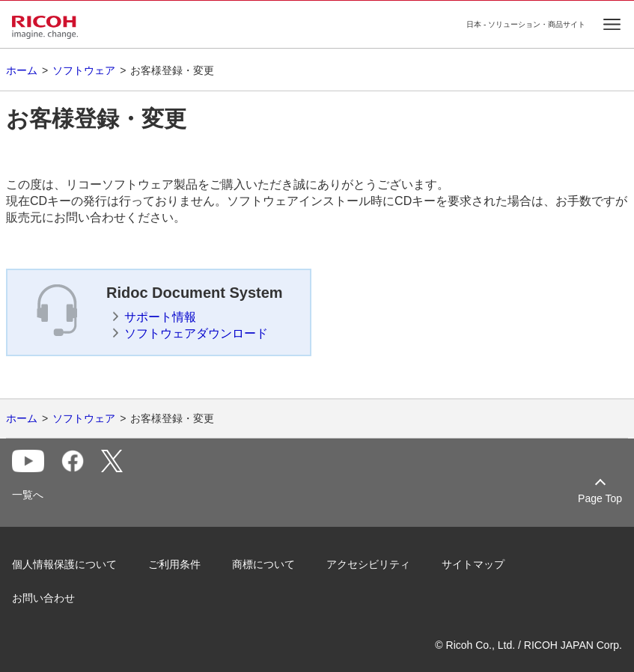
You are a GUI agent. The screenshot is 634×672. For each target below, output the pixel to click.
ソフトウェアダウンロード (196, 333)
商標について (263, 564)
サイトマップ (473, 564)
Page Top (600, 498)
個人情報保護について (64, 564)
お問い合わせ (43, 598)
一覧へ (28, 495)
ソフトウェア (84, 70)
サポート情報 (160, 317)
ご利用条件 (174, 564)
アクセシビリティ (368, 564)
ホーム (22, 70)
